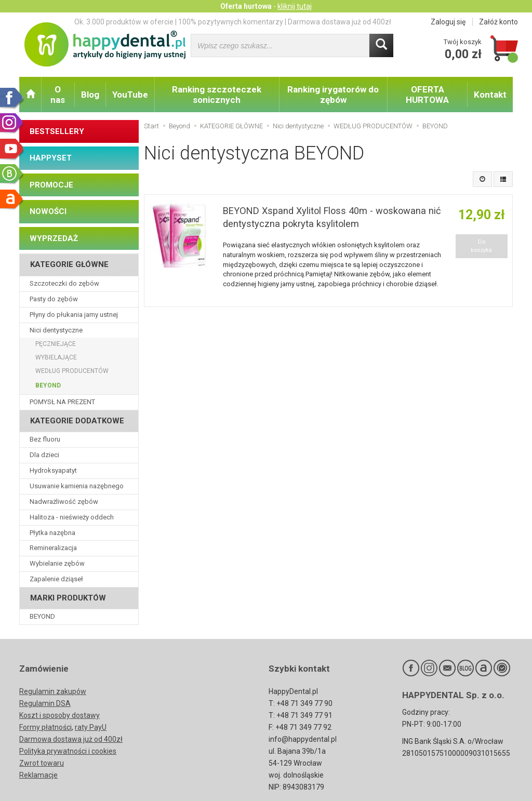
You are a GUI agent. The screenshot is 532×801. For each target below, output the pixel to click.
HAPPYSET (51, 158)
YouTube (130, 95)
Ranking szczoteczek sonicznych (217, 95)
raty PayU (91, 727)
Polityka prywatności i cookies (68, 751)
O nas (58, 95)
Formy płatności (45, 727)
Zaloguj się (448, 22)
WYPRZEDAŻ (54, 238)
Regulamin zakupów (53, 691)
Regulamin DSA (45, 703)
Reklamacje (38, 775)
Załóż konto (498, 22)
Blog (90, 95)
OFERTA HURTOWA (427, 95)
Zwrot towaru (42, 763)
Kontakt (490, 95)
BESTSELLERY (57, 131)
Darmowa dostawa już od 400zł (71, 739)
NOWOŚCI (48, 211)
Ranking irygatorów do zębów (333, 95)
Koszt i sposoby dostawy (59, 715)
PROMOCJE (51, 185)
